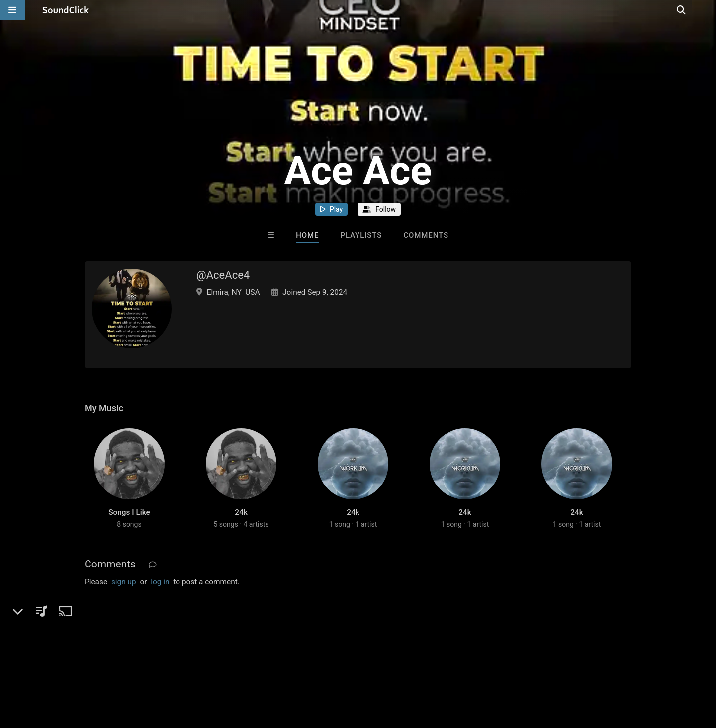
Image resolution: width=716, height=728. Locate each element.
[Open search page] (706, 10)
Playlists (361, 235)
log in (160, 592)
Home (307, 235)
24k (241, 522)
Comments (426, 235)
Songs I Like (129, 522)
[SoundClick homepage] (66, 10)
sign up (124, 592)
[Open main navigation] (12, 10)
